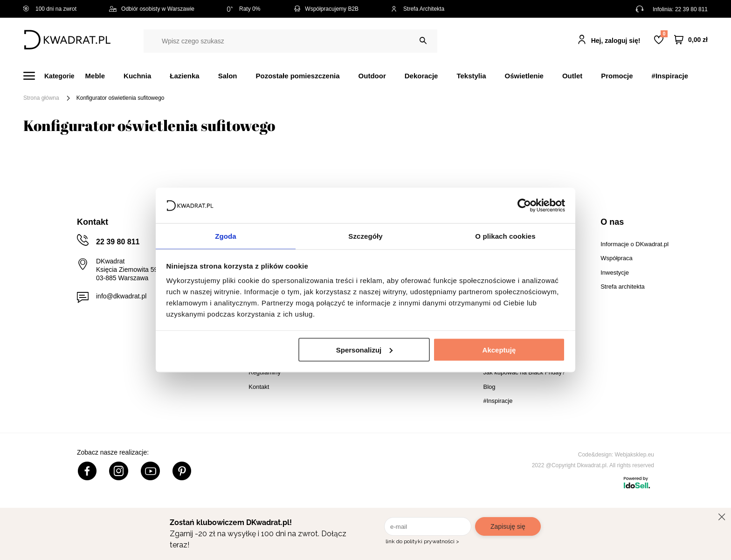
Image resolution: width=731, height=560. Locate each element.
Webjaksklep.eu (635, 455)
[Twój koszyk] (691, 40)
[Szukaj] (423, 41)
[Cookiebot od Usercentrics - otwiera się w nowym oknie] (524, 205)
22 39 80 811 (691, 9)
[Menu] (54, 76)
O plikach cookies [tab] (505, 236)
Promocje (617, 76)
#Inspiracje (670, 76)
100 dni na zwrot (50, 9)
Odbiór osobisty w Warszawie (152, 9)
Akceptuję (499, 350)
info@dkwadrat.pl (121, 296)
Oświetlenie (524, 76)
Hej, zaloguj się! (616, 41)
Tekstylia (471, 76)
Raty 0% (244, 9)
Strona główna (41, 98)
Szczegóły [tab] (365, 236)
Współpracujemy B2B (326, 9)
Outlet (572, 76)
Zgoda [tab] (226, 236)
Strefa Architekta (418, 9)
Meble (95, 76)
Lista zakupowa (664, 34)
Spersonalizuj (365, 350)
